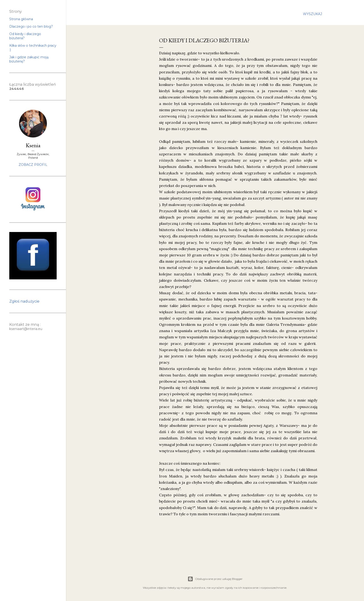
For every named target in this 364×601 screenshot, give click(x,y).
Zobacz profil (33, 165)
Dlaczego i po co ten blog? (31, 26)
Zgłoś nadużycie (24, 301)
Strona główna (21, 19)
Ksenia (33, 145)
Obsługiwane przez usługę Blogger (215, 579)
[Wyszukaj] (312, 14)
